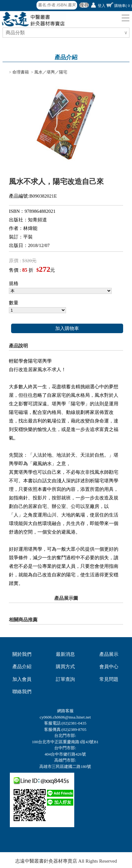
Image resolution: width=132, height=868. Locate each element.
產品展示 (109, 654)
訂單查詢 (65, 679)
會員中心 (109, 667)
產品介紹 (22, 667)
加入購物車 (67, 328)
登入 (102, 6)
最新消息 (65, 654)
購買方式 (65, 667)
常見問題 (109, 679)
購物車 (123, 6)
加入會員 (22, 679)
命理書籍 (21, 72)
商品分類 (16, 33)
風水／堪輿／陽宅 (51, 72)
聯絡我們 (22, 692)
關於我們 (22, 654)
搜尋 (84, 5)
